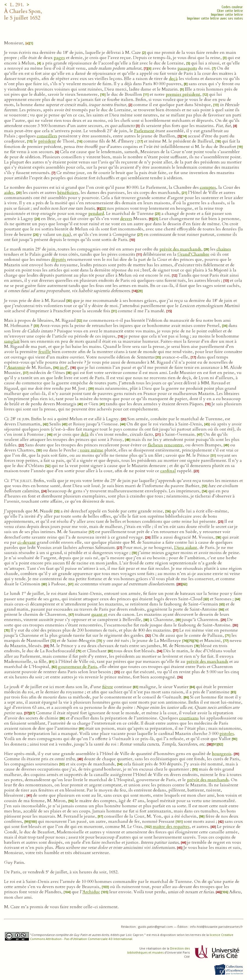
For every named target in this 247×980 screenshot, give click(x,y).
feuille (45, 352)
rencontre (174, 445)
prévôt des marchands (180, 249)
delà (85, 434)
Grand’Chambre (193, 254)
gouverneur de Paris (78, 667)
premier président (183, 94)
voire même (92, 450)
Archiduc (91, 892)
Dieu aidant (186, 548)
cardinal (168, 471)
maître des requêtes (171, 827)
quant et (99, 614)
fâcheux (155, 445)
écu (66, 234)
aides (9, 193)
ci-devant (27, 542)
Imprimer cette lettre (227, 15)
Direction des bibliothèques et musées (159, 950)
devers (126, 219)
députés (59, 259)
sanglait (12, 341)
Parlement (144, 131)
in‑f (64, 367)
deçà (173, 79)
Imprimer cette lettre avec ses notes (215, 18)
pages (59, 58)
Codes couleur (232, 7)
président (47, 141)
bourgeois (222, 754)
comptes (208, 187)
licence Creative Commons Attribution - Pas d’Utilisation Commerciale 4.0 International (132, 937)
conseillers (47, 136)
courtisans (189, 718)
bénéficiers (68, 193)
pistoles (227, 734)
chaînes (224, 249)
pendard (96, 214)
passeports (187, 68)
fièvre (108, 687)
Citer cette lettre (230, 11)
